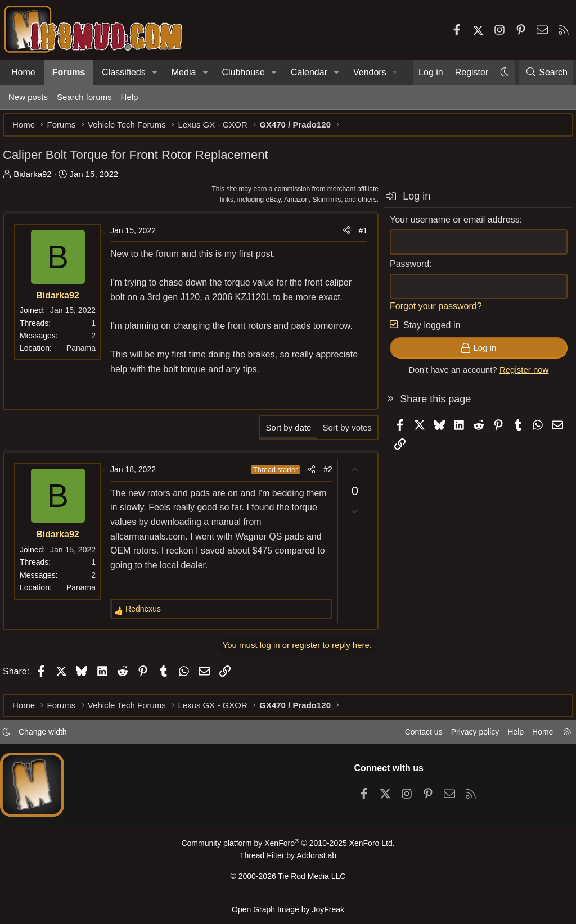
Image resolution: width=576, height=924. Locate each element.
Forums (69, 72)
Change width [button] (54, 737)
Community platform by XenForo (288, 848)
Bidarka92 (38, 180)
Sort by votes (341, 433)
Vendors (370, 72)
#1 (357, 236)
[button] (155, 73)
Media (184, 72)
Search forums (84, 97)
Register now (519, 375)
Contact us (407, 737)
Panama (87, 354)
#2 (322, 475)
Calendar (309, 72)
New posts (28, 97)
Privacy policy (461, 737)
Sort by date (283, 433)
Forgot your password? (430, 312)
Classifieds (123, 72)
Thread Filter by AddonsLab (288, 860)
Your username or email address (449, 225)
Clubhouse (243, 72)
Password (404, 269)
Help (130, 97)
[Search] (546, 73)
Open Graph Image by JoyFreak (288, 909)
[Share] (341, 236)
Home (23, 72)
